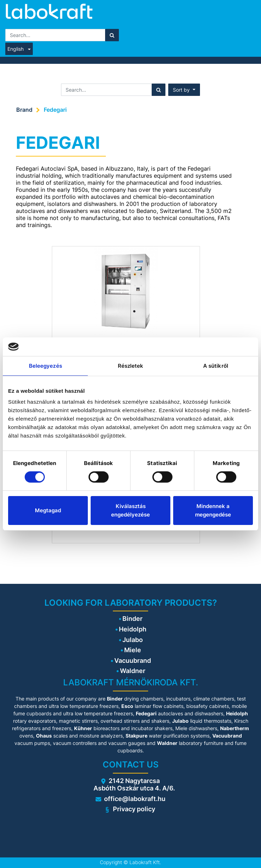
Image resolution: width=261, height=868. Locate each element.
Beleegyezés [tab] (45, 365)
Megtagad (48, 510)
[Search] (112, 35)
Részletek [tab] (131, 365)
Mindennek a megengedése (213, 510)
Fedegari (55, 110)
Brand (24, 110)
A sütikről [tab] (216, 365)
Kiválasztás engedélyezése (130, 510)
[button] (184, 90)
